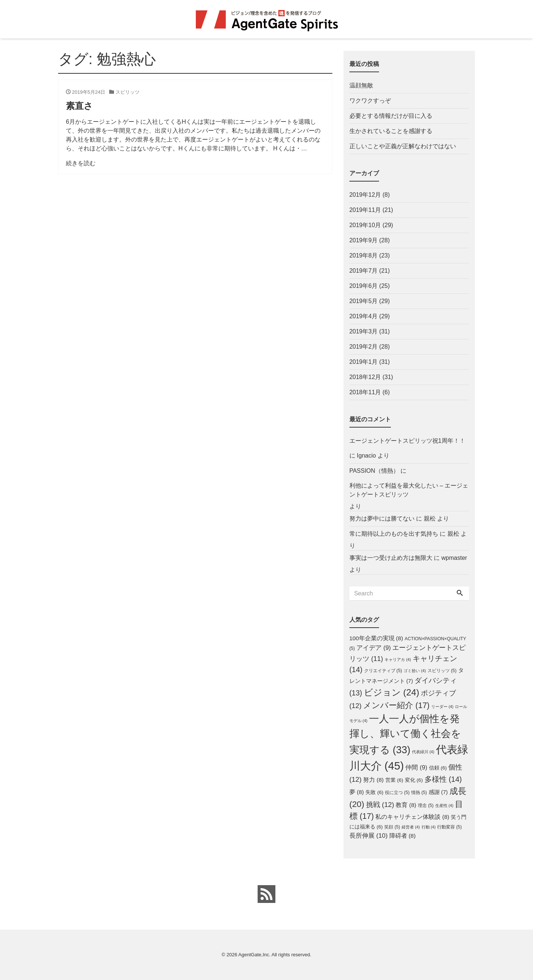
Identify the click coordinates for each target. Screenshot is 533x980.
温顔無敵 (361, 85)
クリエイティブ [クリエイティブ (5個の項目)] (383, 671)
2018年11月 (365, 392)
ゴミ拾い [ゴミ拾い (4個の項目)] (415, 671)
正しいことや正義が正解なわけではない (403, 146)
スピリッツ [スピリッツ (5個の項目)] (442, 671)
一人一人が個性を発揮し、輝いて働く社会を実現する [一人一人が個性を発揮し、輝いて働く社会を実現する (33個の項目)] (405, 734)
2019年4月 (364, 316)
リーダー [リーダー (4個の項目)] (442, 707)
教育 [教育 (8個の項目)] (406, 805)
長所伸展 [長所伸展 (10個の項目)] (369, 836)
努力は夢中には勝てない (382, 519)
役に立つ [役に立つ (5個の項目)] (397, 793)
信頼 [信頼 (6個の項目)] (438, 768)
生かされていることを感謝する (391, 131)
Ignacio (366, 456)
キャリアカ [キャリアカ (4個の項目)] (398, 660)
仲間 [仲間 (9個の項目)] (416, 767)
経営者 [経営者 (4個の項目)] (411, 827)
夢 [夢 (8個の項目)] (357, 792)
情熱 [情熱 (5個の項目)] (419, 793)
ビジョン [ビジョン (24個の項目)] (392, 692)
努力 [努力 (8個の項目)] (373, 780)
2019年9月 (364, 240)
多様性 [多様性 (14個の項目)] (443, 779)
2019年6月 (364, 286)
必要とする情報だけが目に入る (391, 116)
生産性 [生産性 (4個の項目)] (444, 805)
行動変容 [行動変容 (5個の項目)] (449, 827)
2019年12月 (365, 195)
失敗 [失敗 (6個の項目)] (374, 792)
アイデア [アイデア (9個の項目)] (374, 648)
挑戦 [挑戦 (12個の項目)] (380, 805)
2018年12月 (365, 377)
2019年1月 (364, 362)
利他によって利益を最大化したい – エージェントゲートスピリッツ (409, 490)
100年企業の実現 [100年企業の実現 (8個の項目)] (376, 638)
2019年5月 (364, 301)
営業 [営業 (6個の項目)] (394, 780)
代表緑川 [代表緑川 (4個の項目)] (423, 752)
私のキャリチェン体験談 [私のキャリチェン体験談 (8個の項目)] (412, 817)
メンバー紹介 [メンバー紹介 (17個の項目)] (396, 705)
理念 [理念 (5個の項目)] (426, 805)
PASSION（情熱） (374, 471)
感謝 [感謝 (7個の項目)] (438, 792)
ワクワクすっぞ (370, 101)
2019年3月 (364, 331)
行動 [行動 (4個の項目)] (429, 827)
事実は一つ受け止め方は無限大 (391, 558)
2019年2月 (364, 347)
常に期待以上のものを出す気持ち (394, 534)
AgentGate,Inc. (254, 955)
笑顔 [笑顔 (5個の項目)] (392, 827)
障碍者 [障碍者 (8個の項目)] (403, 836)
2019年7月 (364, 271)
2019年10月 (365, 225)
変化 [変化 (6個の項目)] (414, 780)
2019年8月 (364, 255)
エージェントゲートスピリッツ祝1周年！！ (407, 441)
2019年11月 (365, 210)
